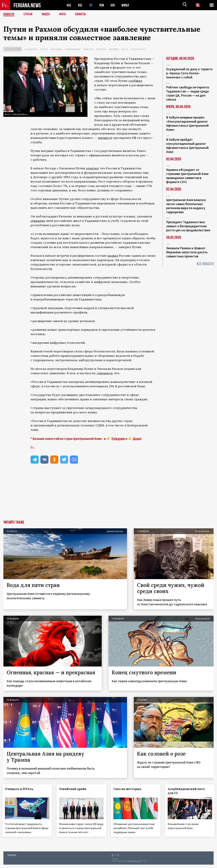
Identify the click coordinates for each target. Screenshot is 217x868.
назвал (113, 256)
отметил (92, 168)
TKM (102, 5)
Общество (88, 49)
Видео (46, 14)
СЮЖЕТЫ (81, 14)
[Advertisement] (108, 495)
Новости (9, 14)
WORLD (126, 5)
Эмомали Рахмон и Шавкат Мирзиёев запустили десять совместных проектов (187, 252)
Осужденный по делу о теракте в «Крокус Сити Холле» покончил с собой (189, 73)
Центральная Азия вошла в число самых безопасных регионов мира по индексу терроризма (186, 206)
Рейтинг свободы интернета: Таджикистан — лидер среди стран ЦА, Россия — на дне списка (188, 93)
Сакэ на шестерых (128, 789)
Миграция (114, 49)
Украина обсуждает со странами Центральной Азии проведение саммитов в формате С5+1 (187, 176)
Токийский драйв (74, 789)
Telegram (118, 439)
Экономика (56, 49)
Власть (125, 49)
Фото (62, 14)
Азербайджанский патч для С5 (187, 791)
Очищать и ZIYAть (20, 789)
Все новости (205, 264)
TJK (91, 5)
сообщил (135, 81)
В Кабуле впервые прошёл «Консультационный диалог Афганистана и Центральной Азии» (187, 123)
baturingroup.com (134, 864)
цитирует (105, 138)
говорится (105, 373)
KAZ (69, 5)
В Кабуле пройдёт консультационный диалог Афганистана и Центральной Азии (187, 146)
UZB (114, 5)
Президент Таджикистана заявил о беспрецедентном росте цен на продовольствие (188, 226)
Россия (44, 49)
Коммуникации (73, 49)
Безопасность (138, 49)
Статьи (28, 14)
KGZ (80, 5)
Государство (31, 49)
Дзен (137, 439)
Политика (101, 49)
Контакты (12, 858)
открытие (38, 221)
